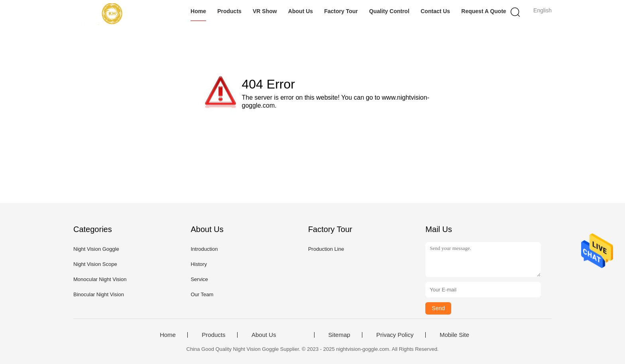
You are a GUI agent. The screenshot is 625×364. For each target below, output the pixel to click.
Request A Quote (484, 11)
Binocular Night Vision (99, 294)
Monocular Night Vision (100, 279)
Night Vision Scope (95, 264)
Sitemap (339, 335)
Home (198, 11)
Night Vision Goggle (96, 249)
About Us (301, 11)
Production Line (326, 249)
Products (229, 11)
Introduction (204, 249)
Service (199, 279)
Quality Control (389, 11)
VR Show (265, 11)
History (199, 264)
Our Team (202, 294)
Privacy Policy (395, 335)
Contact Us (435, 11)
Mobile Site (454, 335)
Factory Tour (341, 11)
